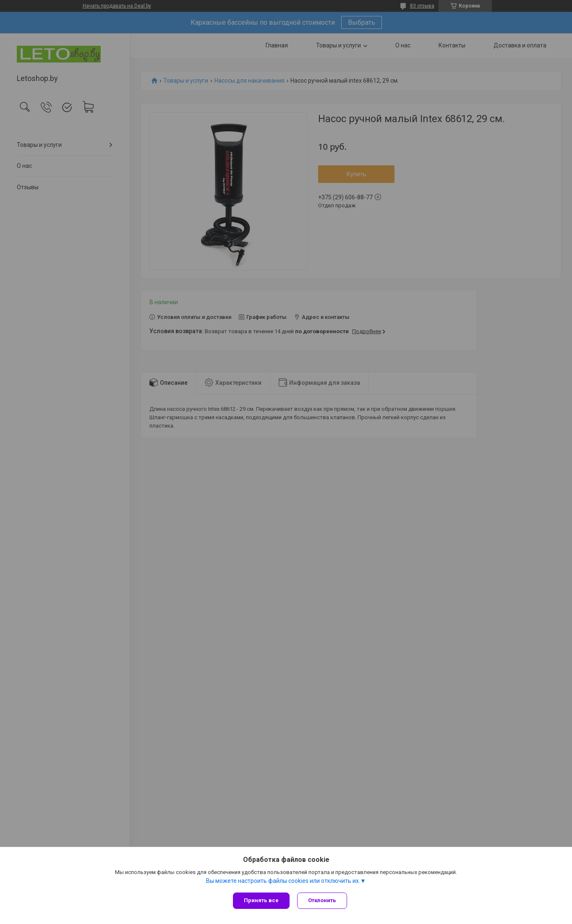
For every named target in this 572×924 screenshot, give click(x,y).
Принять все (261, 900)
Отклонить (323, 900)
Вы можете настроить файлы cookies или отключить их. (283, 882)
